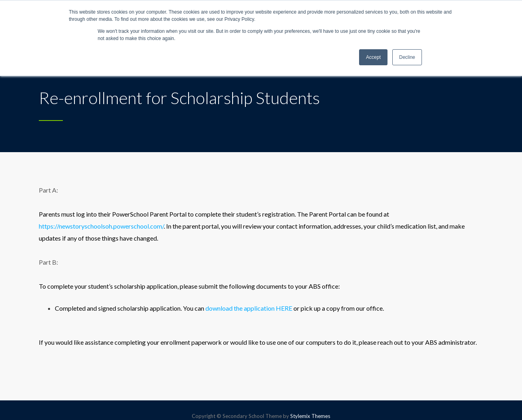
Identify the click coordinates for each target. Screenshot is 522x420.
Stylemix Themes (310, 416)
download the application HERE (248, 308)
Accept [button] (373, 57)
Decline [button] (407, 57)
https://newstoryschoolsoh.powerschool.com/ (101, 226)
